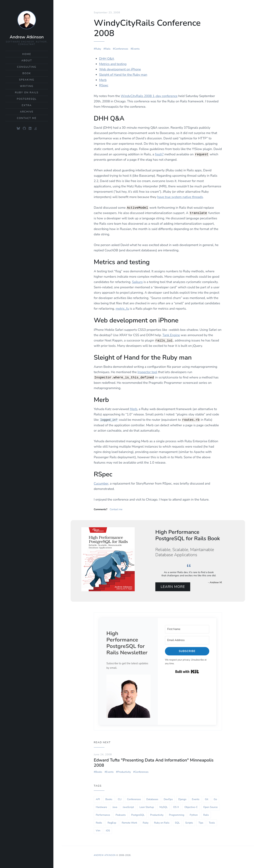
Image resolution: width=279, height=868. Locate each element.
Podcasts (121, 815)
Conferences (121, 49)
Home (27, 54)
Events (136, 49)
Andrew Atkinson (27, 37)
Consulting (27, 67)
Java (115, 807)
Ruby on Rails (27, 93)
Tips (201, 823)
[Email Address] (187, 641)
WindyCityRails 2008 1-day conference (149, 96)
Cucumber (101, 483)
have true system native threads (180, 197)
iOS (108, 831)
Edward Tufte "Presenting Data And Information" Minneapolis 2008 (154, 763)
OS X (176, 807)
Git (207, 800)
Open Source (210, 807)
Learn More (174, 587)
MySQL (164, 807)
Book (27, 73)
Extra (27, 105)
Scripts (189, 823)
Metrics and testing (113, 64)
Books (99, 772)
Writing (27, 86)
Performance (103, 815)
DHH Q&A (107, 59)
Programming (177, 815)
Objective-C (191, 807)
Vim (98, 831)
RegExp (112, 823)
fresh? (159, 154)
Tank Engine (171, 335)
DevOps (168, 800)
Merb (103, 80)
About (27, 61)
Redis (99, 823)
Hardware (102, 807)
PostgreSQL (27, 99)
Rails (108, 49)
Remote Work (129, 823)
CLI (120, 800)
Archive (27, 112)
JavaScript (128, 807)
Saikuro (137, 282)
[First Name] (187, 630)
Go (215, 800)
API (98, 800)
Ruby (98, 49)
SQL (177, 823)
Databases (152, 800)
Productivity (124, 772)
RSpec (104, 85)
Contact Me (27, 118)
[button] (129, 697)
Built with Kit (187, 672)
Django (182, 800)
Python (194, 815)
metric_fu (122, 309)
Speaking (27, 80)
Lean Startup (147, 807)
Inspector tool (147, 372)
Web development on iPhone (120, 69)
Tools (212, 823)
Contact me (116, 509)
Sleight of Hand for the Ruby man (123, 75)
